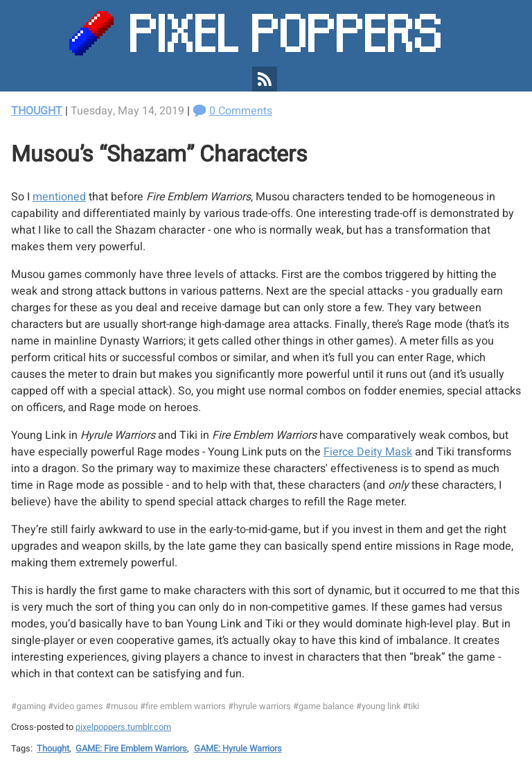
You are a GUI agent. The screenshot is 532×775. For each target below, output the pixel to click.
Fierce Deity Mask (368, 452)
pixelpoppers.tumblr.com (123, 727)
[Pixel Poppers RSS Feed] (265, 79)
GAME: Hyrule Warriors (238, 749)
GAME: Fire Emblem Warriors (131, 749)
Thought (37, 111)
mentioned (59, 197)
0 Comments (241, 111)
